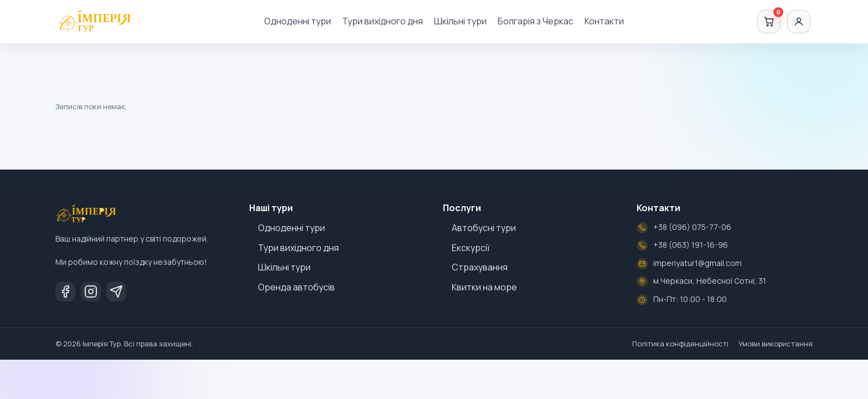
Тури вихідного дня (383, 21)
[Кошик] (769, 22)
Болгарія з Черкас (536, 21)
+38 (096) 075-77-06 (692, 227)
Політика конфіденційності (680, 344)
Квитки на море (484, 287)
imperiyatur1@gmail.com (697, 263)
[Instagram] (91, 291)
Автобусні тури (484, 228)
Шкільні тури (460, 21)
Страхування (480, 267)
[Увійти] (799, 22)
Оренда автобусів (296, 287)
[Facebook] (65, 291)
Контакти (604, 21)
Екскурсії (471, 248)
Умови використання (776, 344)
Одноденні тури (298, 21)
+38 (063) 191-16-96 (691, 245)
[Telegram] (116, 291)
